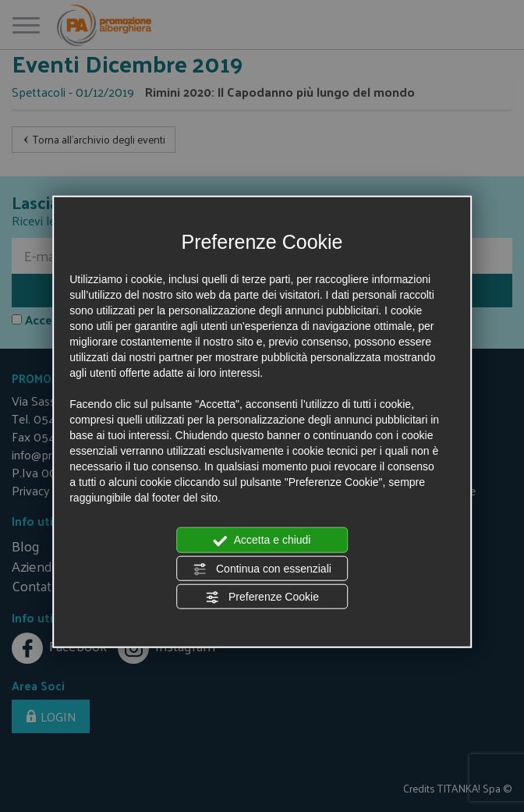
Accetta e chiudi (262, 541)
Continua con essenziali (262, 569)
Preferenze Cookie (262, 597)
